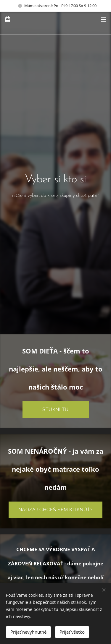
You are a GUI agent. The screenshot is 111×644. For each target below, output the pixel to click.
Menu (104, 20)
